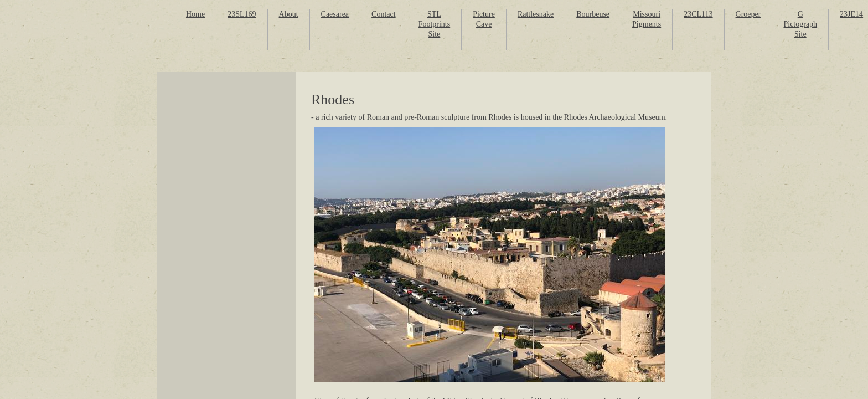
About (289, 14)
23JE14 (851, 14)
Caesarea (335, 14)
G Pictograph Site (800, 24)
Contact (384, 14)
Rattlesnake (536, 14)
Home (195, 14)
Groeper (748, 14)
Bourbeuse (593, 14)
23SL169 (242, 14)
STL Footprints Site (435, 24)
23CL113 (698, 14)
